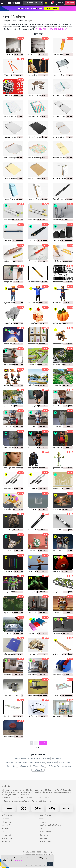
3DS (48, 29)
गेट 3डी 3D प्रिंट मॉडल (34, 509)
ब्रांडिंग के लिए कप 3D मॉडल (11, 695)
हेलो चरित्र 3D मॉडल (34, 592)
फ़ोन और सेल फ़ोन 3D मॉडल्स (37, 762)
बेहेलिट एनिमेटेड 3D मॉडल (60, 571)
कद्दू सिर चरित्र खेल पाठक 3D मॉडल (38, 303)
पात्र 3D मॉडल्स (33, 758)
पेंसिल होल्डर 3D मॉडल (59, 240)
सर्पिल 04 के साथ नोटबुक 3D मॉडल (38, 137)
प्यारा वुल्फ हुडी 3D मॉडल (35, 406)
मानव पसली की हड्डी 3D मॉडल (11, 530)
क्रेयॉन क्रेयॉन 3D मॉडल (10, 571)
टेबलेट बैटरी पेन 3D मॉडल (60, 199)
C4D (55, 29)
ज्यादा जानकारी (17, 860)
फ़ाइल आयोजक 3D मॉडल (60, 675)
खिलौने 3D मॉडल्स (11, 766)
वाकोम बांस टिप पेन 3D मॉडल (11, 240)
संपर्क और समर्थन (46, 815)
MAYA (66, 29)
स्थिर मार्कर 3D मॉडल (34, 530)
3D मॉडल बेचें (6, 832)
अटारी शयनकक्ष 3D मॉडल (60, 509)
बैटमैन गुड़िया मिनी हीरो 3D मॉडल (37, 468)
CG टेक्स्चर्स (6, 829)
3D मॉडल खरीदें (8, 815)
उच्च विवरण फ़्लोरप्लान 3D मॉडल (37, 654)
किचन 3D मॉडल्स (45, 758)
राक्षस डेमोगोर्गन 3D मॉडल (60, 344)
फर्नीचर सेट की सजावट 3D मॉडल (62, 323)
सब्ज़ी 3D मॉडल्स (52, 762)
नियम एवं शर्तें (43, 838)
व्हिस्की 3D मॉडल (58, 633)
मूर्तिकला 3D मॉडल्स (21, 758)
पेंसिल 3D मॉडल (33, 240)
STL (52, 29)
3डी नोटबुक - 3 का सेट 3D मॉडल (37, 716)
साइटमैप (51, 854)
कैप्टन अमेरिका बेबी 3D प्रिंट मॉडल (62, 406)
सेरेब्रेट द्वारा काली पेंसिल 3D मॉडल (12, 282)
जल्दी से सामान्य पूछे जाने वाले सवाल (50, 825)
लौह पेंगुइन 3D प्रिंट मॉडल (60, 427)
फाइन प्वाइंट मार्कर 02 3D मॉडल (12, 489)
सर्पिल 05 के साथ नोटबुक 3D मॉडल (38, 116)
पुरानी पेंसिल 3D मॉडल (59, 261)
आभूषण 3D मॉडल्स (64, 762)
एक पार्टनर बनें (7, 835)
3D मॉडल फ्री (6, 825)
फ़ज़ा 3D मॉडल (8, 633)
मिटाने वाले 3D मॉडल (34, 633)
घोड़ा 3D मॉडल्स (57, 758)
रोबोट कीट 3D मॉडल (59, 551)
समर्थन (41, 819)
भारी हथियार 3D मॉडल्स (53, 766)
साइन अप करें (70, 3)
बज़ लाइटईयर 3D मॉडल (10, 592)
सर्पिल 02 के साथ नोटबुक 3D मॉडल (38, 178)
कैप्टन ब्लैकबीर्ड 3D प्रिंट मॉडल (36, 447)
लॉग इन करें (61, 3)
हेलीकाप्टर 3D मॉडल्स (38, 766)
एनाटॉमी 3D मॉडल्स (38, 770)
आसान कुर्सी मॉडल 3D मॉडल (11, 737)
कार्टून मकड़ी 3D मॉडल (9, 509)
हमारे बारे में (6, 786)
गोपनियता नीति (44, 835)
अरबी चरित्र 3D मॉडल (59, 613)
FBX (44, 29)
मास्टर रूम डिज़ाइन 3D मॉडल (36, 675)
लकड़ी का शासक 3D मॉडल (60, 654)
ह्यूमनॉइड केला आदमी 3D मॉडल (61, 468)
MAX (36, 29)
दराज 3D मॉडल (32, 613)
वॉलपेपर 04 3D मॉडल (34, 54)
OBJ (40, 29)
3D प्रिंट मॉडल (7, 822)
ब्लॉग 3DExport (7, 838)
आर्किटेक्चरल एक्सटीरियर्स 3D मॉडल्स (16, 762)
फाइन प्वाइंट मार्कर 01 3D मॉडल (37, 489)
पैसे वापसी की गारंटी (45, 842)
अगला (43, 743)
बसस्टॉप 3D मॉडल (33, 695)
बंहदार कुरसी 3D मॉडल (10, 323)
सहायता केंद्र (43, 822)
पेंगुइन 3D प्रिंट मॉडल (9, 447)
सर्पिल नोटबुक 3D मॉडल (10, 654)
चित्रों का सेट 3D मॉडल (34, 344)
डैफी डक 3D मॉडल (33, 571)
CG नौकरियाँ (6, 842)
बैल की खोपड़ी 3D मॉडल (10, 551)
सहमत (50, 864)
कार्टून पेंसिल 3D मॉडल (59, 54)
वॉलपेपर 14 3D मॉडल (9, 54)
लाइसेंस (42, 829)
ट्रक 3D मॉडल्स (66, 766)
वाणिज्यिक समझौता (45, 832)
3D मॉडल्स (6, 819)
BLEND (61, 29)
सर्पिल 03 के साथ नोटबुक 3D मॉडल (38, 158)
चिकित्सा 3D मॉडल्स (24, 766)
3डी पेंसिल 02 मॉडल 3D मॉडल (36, 282)
